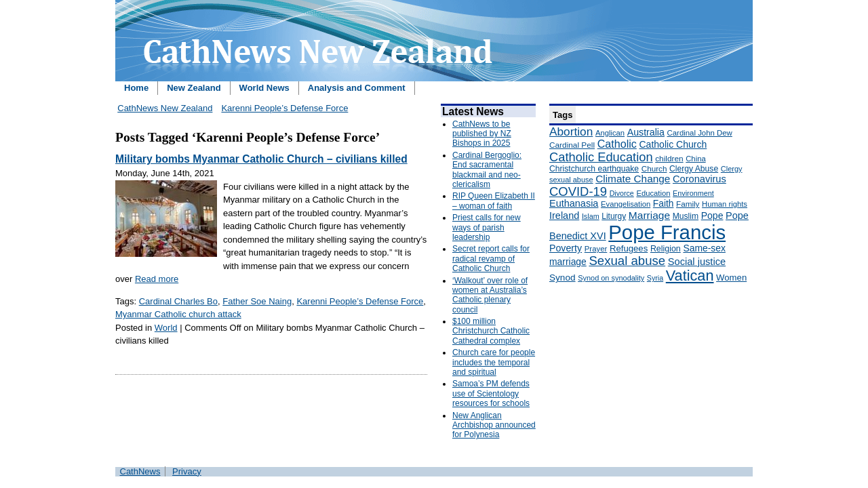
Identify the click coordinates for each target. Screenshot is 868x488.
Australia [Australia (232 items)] (646, 132)
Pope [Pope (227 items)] (712, 216)
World (166, 328)
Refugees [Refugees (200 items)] (629, 248)
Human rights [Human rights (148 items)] (725, 204)
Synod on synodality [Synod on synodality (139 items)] (611, 278)
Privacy (187, 471)
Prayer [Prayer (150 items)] (596, 249)
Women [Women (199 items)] (731, 278)
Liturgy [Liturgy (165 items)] (614, 216)
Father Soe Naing (257, 301)
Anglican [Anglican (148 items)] (610, 133)
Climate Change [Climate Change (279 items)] (633, 179)
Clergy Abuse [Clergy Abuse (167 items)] (694, 169)
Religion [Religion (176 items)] (666, 249)
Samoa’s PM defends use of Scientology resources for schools (491, 393)
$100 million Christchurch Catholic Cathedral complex (491, 331)
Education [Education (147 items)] (653, 193)
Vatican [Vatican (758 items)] (690, 276)
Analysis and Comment (357, 88)
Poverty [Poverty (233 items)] (566, 248)
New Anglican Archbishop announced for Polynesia (494, 425)
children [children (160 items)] (669, 159)
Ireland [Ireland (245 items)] (564, 216)
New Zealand (194, 88)
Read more (157, 279)
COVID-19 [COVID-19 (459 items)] (578, 191)
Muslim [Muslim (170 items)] (686, 216)
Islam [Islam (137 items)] (591, 216)
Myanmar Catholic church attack (178, 314)
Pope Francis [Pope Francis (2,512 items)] (667, 232)
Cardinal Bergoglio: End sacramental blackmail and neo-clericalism (487, 170)
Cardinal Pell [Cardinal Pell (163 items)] (572, 145)
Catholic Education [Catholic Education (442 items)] (601, 157)
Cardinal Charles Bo (178, 301)
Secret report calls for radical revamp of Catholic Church (491, 259)
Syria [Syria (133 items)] (655, 278)
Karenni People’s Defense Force (284, 108)
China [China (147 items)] (695, 159)
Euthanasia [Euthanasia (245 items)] (574, 203)
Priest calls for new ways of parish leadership (487, 227)
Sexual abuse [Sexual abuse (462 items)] (627, 261)
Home (136, 88)
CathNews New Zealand (165, 108)
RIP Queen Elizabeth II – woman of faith (494, 201)
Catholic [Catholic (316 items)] (617, 144)
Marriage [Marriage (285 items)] (649, 215)
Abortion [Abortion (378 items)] (571, 131)
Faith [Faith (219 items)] (664, 204)
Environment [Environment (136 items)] (693, 193)
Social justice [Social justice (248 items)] (697, 262)
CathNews (140, 471)
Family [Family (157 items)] (688, 204)
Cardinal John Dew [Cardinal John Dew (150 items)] (700, 133)
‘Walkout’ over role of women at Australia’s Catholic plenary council (490, 295)
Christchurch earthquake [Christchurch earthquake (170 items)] (594, 169)
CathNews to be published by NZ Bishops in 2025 (482, 134)
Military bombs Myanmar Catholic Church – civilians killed (261, 159)
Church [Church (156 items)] (654, 168)
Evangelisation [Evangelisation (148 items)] (626, 204)
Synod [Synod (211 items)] (563, 278)
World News (264, 88)
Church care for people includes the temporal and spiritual (494, 362)
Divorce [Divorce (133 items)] (622, 193)
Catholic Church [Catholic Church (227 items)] (673, 144)
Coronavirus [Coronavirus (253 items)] (699, 179)
